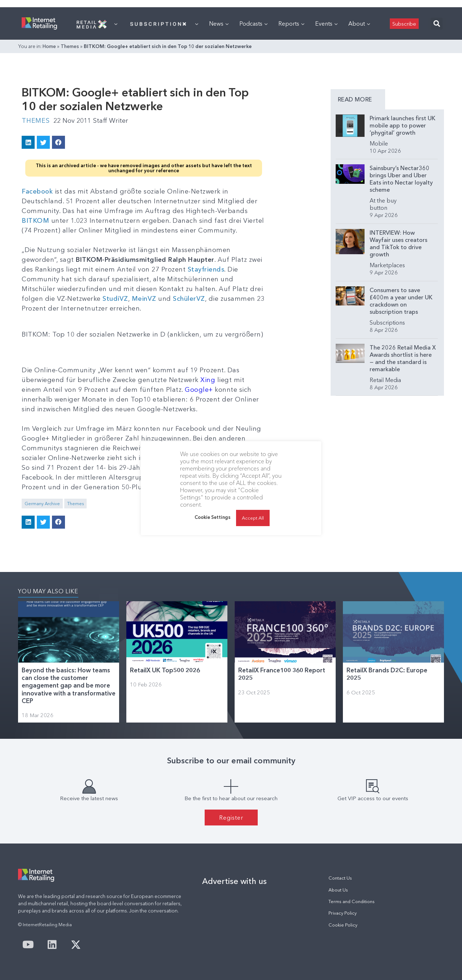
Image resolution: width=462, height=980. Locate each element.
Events (326, 23)
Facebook (38, 191)
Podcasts (253, 23)
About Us (338, 890)
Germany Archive (42, 504)
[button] (437, 24)
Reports (291, 23)
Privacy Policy (343, 913)
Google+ (199, 390)
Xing (209, 380)
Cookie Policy (343, 925)
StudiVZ (115, 299)
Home (49, 46)
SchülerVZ (189, 299)
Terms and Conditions (352, 901)
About (359, 23)
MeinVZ (144, 299)
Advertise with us (234, 881)
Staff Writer (111, 121)
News (219, 23)
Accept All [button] (253, 518)
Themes (70, 46)
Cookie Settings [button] (213, 517)
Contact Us (340, 878)
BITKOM (36, 221)
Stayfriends (206, 269)
